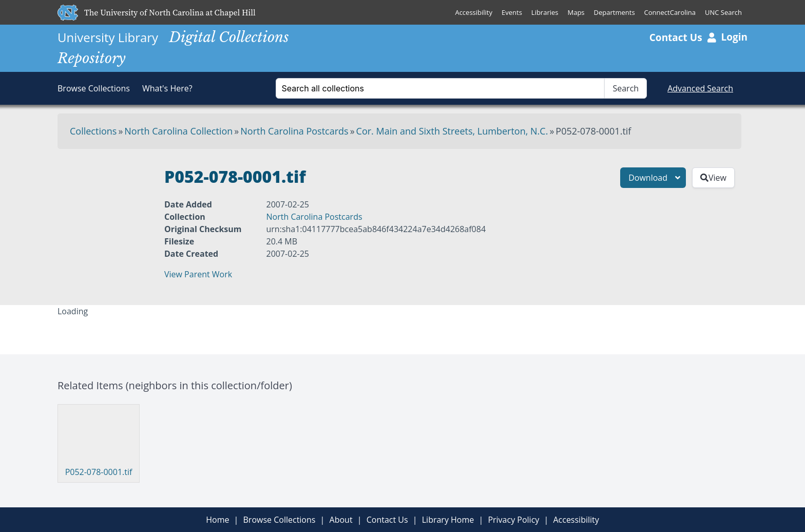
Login (727, 37)
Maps (576, 12)
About (341, 520)
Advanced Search (700, 88)
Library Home (448, 520)
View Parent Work (198, 274)
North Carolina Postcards (294, 131)
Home (217, 520)
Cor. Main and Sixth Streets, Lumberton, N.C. (452, 131)
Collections (93, 131)
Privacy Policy (513, 520)
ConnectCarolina (670, 12)
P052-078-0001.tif (99, 472)
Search (626, 88)
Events (512, 12)
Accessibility (474, 12)
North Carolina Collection (178, 131)
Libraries (545, 12)
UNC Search (723, 12)
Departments (615, 12)
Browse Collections (94, 88)
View (713, 178)
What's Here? (167, 88)
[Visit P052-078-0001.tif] (99, 436)
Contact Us (676, 37)
